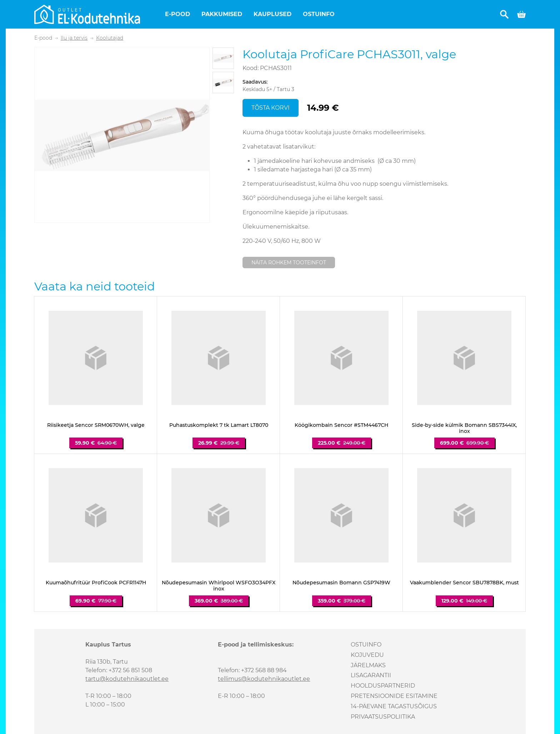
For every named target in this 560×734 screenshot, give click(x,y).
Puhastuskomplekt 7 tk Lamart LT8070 (219, 425)
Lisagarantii (371, 675)
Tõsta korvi (271, 108)
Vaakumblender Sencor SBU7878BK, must (464, 583)
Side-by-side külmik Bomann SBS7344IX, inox (464, 428)
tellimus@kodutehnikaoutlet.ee (264, 679)
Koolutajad (110, 38)
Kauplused (272, 14)
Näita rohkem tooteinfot (289, 263)
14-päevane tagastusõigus (394, 706)
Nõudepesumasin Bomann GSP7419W (341, 583)
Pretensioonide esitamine (394, 696)
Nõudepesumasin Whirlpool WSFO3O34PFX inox (219, 586)
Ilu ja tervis (74, 38)
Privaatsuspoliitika (383, 717)
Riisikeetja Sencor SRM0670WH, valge (96, 425)
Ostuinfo (319, 14)
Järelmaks (368, 665)
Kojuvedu (367, 655)
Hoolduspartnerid (383, 686)
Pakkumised (222, 14)
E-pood (177, 14)
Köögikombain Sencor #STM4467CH (341, 425)
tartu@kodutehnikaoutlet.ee (127, 679)
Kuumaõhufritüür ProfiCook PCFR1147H (96, 583)
